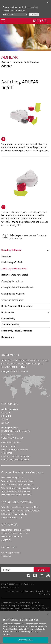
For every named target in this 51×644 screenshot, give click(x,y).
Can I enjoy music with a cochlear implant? (21, 511)
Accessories (8, 312)
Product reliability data (12, 517)
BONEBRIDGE (7, 434)
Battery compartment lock (15, 275)
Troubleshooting (10, 325)
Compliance (7, 453)
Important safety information (15, 449)
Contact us (6, 556)
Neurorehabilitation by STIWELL (16, 530)
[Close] (48, 615)
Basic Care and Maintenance (17, 306)
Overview (6, 256)
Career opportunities (11, 552)
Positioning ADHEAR (12, 262)
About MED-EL (10, 356)
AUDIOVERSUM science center (15, 533)
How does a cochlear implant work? (17, 484)
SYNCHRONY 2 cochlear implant (16, 431)
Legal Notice (36, 591)
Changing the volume (12, 300)
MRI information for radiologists (16, 456)
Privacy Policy (22, 591)
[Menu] (3, 21)
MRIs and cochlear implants (14, 514)
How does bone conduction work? (17, 495)
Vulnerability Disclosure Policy (15, 460)
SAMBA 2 (5, 419)
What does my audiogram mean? (16, 491)
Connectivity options (11, 443)
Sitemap (10, 591)
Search (42, 570)
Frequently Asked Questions (17, 331)
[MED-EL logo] (40, 21)
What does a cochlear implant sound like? (20, 507)
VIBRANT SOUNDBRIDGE (12, 438)
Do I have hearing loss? (12, 478)
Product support (9, 446)
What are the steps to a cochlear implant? (20, 488)
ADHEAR (5, 423)
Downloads (7, 337)
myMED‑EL (6, 540)
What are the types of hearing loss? (17, 481)
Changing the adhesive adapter (17, 287)
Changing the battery (12, 281)
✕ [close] (48, 2)
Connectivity (8, 318)
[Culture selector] (15, 14)
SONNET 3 (6, 416)
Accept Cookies (26, 641)
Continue (34, 14)
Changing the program (13, 294)
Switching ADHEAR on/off (14, 269)
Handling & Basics (11, 250)
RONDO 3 (6, 413)
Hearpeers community (11, 537)
